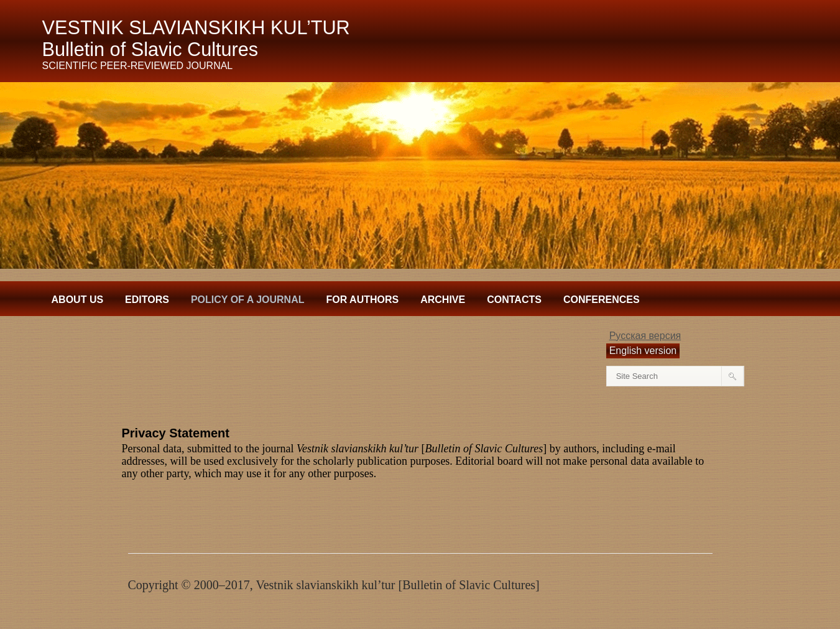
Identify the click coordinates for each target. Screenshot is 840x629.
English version (643, 351)
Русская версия (645, 336)
